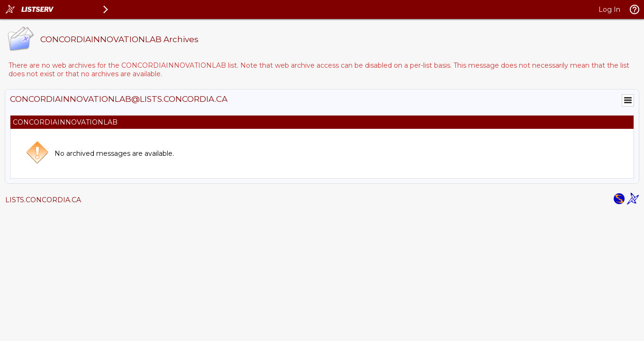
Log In (609, 9)
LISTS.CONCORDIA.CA (43, 200)
